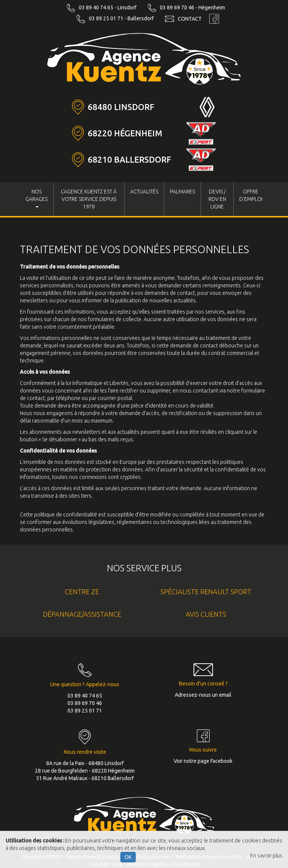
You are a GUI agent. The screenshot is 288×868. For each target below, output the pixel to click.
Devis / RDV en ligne (217, 199)
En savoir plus (266, 856)
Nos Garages (37, 198)
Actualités (144, 192)
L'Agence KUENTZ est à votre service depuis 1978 (89, 199)
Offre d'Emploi (251, 195)
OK (128, 857)
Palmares (182, 192)
